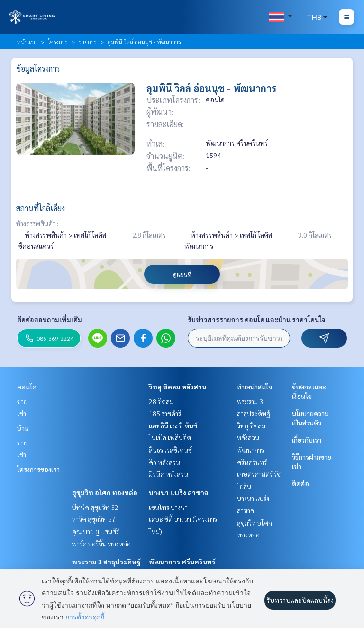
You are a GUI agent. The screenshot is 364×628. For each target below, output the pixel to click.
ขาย (22, 401)
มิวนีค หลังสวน (168, 474)
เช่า (22, 413)
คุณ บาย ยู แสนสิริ (96, 531)
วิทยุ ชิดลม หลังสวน (177, 387)
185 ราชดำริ (165, 413)
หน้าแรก (27, 42)
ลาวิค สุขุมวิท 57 (94, 519)
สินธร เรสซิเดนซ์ (170, 450)
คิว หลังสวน (164, 462)
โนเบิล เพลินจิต (170, 437)
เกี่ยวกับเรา (307, 440)
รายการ (88, 42)
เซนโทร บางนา (168, 507)
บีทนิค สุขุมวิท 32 (95, 507)
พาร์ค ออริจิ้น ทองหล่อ (101, 544)
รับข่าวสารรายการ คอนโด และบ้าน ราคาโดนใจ (257, 319)
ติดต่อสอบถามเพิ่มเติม (50, 319)
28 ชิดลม (161, 401)
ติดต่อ (300, 483)
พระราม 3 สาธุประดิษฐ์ (106, 562)
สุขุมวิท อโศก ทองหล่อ (105, 492)
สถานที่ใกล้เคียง (41, 208)
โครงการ (58, 42)
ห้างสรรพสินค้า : (37, 223)
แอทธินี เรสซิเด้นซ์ (173, 425)
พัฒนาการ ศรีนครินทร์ (182, 562)
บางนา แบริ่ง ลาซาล (179, 492)
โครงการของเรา (38, 469)
